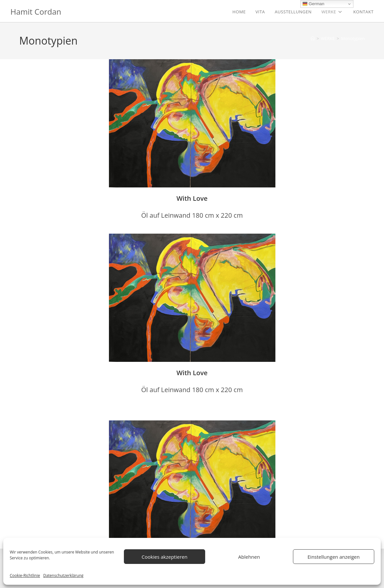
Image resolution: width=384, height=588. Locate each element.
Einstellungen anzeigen (334, 557)
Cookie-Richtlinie (25, 575)
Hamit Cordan (36, 12)
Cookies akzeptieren (165, 557)
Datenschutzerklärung (63, 575)
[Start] (313, 38)
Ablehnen (249, 557)
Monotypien (353, 38)
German (313, 4)
